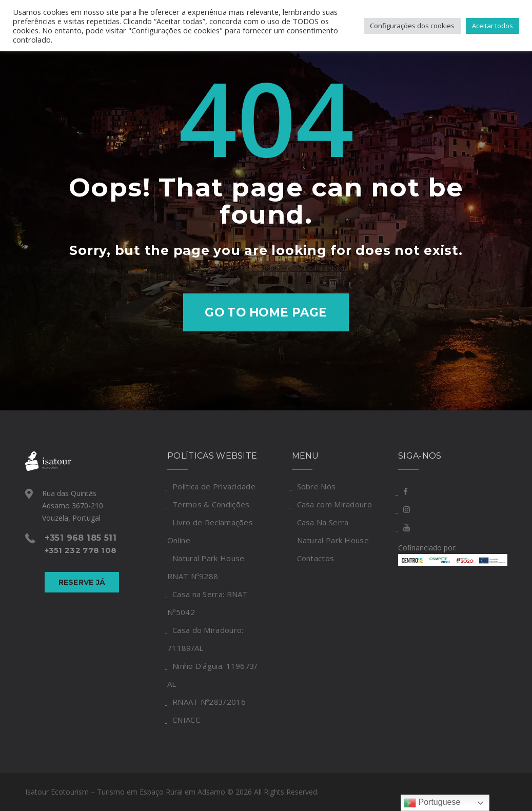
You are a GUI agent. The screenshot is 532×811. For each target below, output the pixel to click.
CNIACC (186, 720)
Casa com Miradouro (334, 504)
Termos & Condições (211, 504)
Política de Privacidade (214, 486)
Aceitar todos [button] (492, 26)
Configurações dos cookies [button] (412, 26)
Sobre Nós (317, 486)
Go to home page (266, 312)
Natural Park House (333, 540)
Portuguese (432, 803)
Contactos (316, 558)
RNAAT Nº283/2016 (209, 702)
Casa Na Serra (323, 522)
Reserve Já (82, 582)
